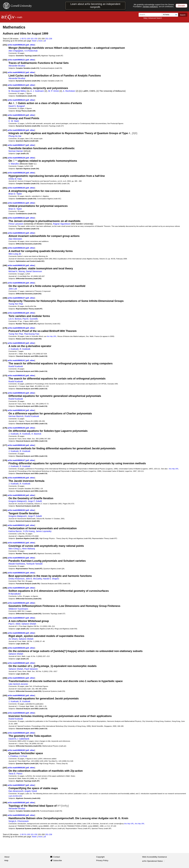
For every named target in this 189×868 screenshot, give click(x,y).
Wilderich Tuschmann (18, 609)
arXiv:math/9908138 (17, 313)
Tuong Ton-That (16, 304)
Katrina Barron (15, 531)
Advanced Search (155, 18)
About (7, 857)
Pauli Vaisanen (31, 669)
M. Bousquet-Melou (17, 91)
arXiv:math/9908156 (17, 603)
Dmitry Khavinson (17, 579)
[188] (5, 618)
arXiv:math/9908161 (17, 678)
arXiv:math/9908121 (17, 60)
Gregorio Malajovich (18, 501)
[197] (5, 768)
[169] (5, 313)
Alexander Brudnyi (17, 66)
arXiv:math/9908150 (17, 510)
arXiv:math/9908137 (17, 298)
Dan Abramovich (16, 791)
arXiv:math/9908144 (17, 410)
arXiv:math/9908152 (17, 543)
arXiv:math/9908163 (17, 713)
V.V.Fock (23, 756)
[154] (5, 85)
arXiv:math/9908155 (17, 588)
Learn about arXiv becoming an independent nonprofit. (95, 6)
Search (183, 15)
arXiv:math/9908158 (17, 633)
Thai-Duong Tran (32, 334)
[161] (5, 188)
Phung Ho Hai (15, 136)
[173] (5, 376)
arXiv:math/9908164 (17, 733)
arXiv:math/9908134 (17, 248)
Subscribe (58, 860)
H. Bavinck (36, 434)
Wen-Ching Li (15, 549)
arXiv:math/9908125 (17, 115)
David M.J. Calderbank (19, 739)
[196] (5, 750)
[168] (5, 298)
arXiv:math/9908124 (17, 100)
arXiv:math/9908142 (17, 376)
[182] (5, 525)
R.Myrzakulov (15, 594)
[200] (5, 815)
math (20, 17)
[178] (5, 460)
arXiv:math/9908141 (17, 360)
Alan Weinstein (15, 239)
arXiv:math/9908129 (17, 173)
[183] (5, 543)
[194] (5, 713)
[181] (5, 510)
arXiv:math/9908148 (17, 478)
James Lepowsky (44, 531)
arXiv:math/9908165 (17, 750)
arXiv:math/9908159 (17, 648)
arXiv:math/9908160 (17, 663)
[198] (5, 785)
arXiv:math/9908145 (17, 428)
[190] (5, 648)
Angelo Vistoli (31, 791)
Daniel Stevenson (34, 271)
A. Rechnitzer (69, 91)
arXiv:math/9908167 (17, 785)
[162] (5, 203)
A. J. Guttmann (37, 91)
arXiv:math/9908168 (17, 803)
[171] (5, 343)
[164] (5, 233)
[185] (5, 573)
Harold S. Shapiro (51, 579)
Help (145, 18)
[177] (5, 445)
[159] (5, 158)
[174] (5, 393)
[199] (5, 803)
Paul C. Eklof (14, 624)
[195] (5, 733)
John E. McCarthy (34, 579)
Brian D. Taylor (15, 194)
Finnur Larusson (16, 224)
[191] (5, 663)
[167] (5, 283)
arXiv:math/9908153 (17, 558)
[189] (5, 633)
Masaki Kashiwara (17, 564)
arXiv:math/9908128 (17, 158)
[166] (5, 265)
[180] (5, 495)
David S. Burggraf (17, 106)
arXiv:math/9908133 (17, 233)
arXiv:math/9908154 (17, 573)
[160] (5, 173)
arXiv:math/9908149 (17, 495)
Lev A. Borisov (15, 319)
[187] (5, 603)
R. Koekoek (25, 349)
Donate (181, 6)
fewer (34, 41)
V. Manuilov (14, 164)
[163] (5, 218)
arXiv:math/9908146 (17, 445)
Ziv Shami (13, 639)
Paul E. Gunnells (30, 319)
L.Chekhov (13, 756)
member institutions (150, 7)
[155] (5, 100)
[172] (5, 360)
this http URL (52, 336)
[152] (5, 60)
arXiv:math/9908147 (17, 460)
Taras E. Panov (15, 774)
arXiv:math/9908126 (17, 130)
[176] (5, 428)
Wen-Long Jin (15, 254)
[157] (5, 130)
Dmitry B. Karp (15, 179)
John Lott (13, 289)
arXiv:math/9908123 (17, 85)
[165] (5, 248)
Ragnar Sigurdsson (62, 224)
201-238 (49, 39)
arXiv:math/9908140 (17, 343)
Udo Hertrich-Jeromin (18, 684)
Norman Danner (16, 151)
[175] (5, 410)
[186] (5, 588)
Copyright (100, 857)
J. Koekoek (14, 349)
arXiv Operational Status (154, 861)
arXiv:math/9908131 (17, 203)
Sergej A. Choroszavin (19, 821)
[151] (5, 45)
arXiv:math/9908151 (17, 525)
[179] (5, 478)
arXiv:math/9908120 (17, 45)
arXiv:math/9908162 (17, 695)
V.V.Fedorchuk (31, 51)
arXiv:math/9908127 (17, 145)
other (32, 45)
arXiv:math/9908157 (17, 618)
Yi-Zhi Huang (29, 531)
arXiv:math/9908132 (17, 218)
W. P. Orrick (54, 91)
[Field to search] (170, 15)
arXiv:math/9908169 (17, 815)
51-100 (27, 39)
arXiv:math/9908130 (17, 188)
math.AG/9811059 (15, 796)
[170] (5, 328)
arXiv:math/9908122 (17, 72)
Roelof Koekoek (16, 366)
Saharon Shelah (29, 624)
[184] (5, 558)
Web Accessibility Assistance (155, 857)
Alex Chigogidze (16, 51)
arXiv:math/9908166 (17, 768)
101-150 (34, 39)
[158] (5, 145)
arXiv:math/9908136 (17, 283)
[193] (5, 695)
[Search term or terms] (151, 15)
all (45, 41)
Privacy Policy (102, 860)
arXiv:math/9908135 (17, 265)
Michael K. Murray (17, 271)
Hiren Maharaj (28, 549)
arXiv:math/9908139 (17, 328)
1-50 (22, 39)
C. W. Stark (14, 121)
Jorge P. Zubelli (35, 501)
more (40, 41)
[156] (5, 115)
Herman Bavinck (16, 416)
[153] (5, 72)
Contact (57, 857)
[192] (5, 678)
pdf (27, 45)
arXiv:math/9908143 (17, 393)
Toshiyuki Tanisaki (34, 564)
